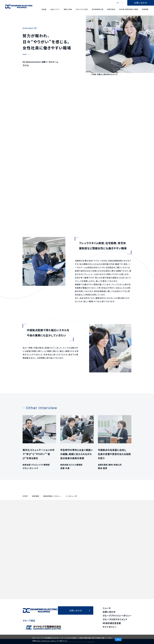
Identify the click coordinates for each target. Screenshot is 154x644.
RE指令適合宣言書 (112, 623)
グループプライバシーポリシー (117, 616)
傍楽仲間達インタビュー (52, 496)
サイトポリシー (110, 627)
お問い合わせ (109, 612)
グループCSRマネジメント (115, 619)
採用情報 (36, 496)
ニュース (107, 608)
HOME (25, 496)
